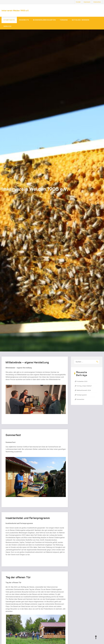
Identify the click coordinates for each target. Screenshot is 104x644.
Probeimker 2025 (82, 381)
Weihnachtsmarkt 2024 (84, 390)
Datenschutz (97, 2)
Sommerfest (13, 436)
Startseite (9, 20)
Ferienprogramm (82, 395)
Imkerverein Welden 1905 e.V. (15, 10)
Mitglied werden (81, 20)
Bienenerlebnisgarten (44, 20)
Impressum (87, 2)
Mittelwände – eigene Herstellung (27, 364)
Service (8, 26)
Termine (64, 20)
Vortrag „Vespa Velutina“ (84, 386)
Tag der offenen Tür (18, 579)
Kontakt (78, 2)
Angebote (24, 20)
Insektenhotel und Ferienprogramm (28, 519)
